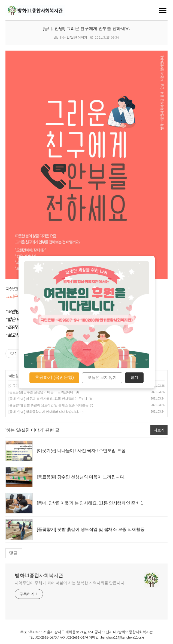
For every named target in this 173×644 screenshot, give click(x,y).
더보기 (159, 430)
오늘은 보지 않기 (102, 378)
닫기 (134, 378)
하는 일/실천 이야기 (73, 38)
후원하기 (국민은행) (54, 377)
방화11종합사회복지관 (39, 575)
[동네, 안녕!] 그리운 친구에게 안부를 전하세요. (86, 28)
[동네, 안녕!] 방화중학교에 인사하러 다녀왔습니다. (44, 412)
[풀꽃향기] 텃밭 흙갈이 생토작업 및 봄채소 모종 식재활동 (48, 405)
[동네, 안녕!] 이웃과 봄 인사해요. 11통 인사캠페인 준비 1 (48, 399)
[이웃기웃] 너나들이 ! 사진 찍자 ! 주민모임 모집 (81, 451)
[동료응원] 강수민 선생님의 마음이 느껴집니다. (41, 392)
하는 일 (14, 376)
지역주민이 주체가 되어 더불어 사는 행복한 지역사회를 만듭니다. (70, 583)
